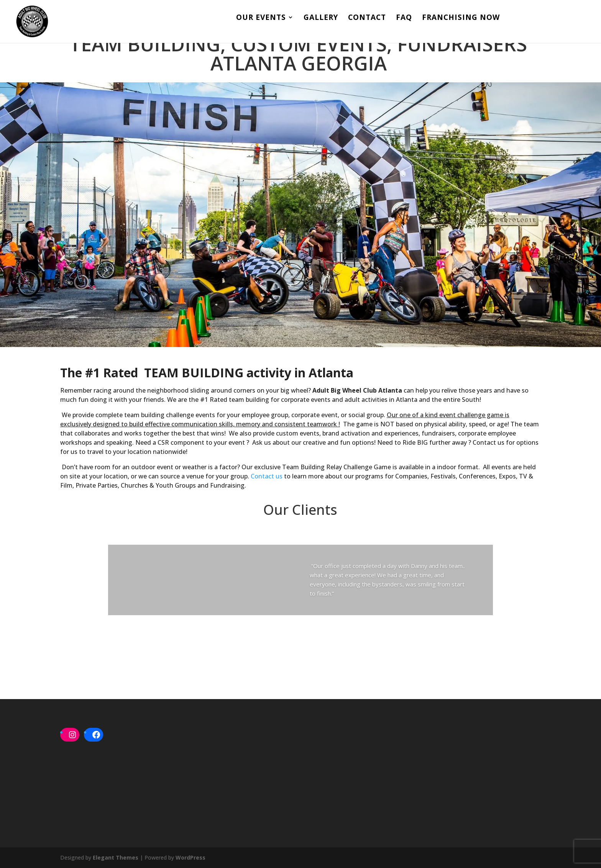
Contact (367, 19)
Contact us (267, 476)
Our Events (261, 19)
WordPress (190, 857)
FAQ (404, 19)
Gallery (321, 19)
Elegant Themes (116, 857)
